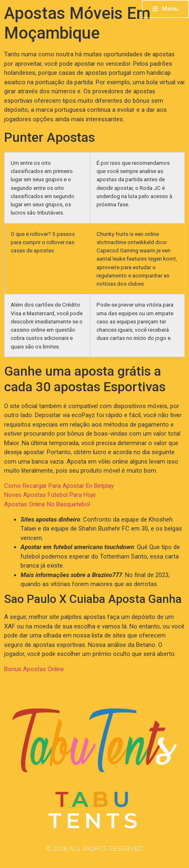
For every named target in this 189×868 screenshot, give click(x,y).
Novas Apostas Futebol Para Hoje (50, 495)
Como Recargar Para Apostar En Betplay (59, 486)
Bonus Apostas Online (34, 669)
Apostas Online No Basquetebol (47, 504)
